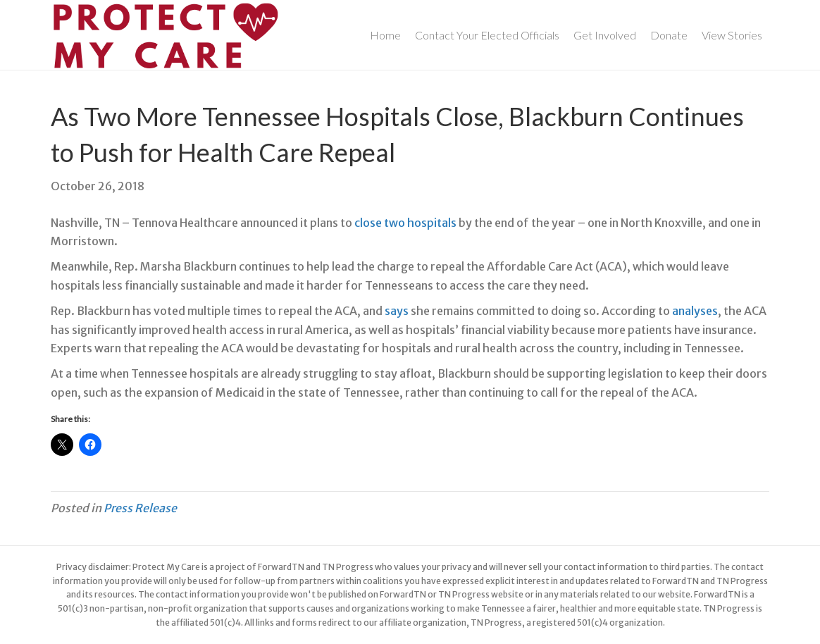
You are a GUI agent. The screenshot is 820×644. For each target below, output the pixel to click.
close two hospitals (405, 223)
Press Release (140, 508)
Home (385, 35)
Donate (669, 35)
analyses (695, 311)
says (397, 311)
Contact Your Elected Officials (487, 35)
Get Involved (605, 35)
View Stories (732, 35)
